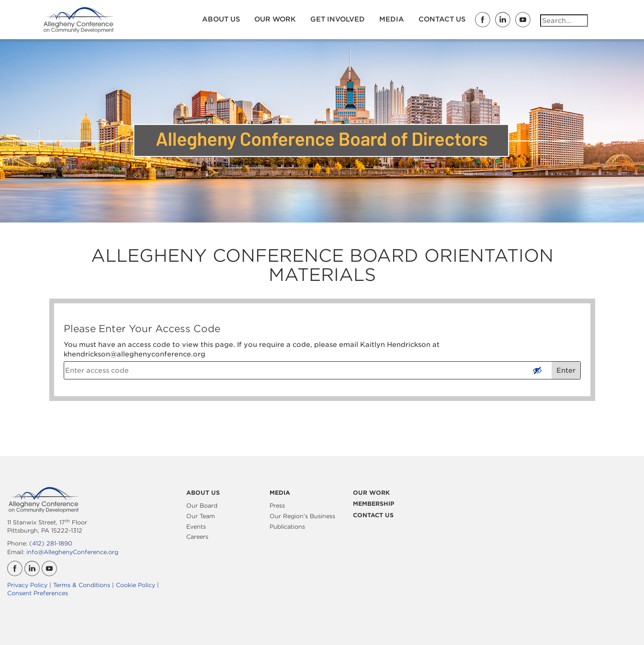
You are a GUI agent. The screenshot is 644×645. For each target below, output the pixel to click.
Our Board (202, 506)
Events (196, 527)
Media (392, 19)
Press (277, 506)
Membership (373, 504)
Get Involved (338, 19)
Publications (287, 527)
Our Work (275, 19)
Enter (566, 370)
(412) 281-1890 (51, 543)
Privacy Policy (27, 585)
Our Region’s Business (302, 516)
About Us (221, 19)
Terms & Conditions (82, 585)
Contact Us (442, 19)
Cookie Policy (136, 585)
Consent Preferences (38, 593)
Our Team (201, 516)
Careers (197, 537)
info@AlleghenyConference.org (72, 552)
